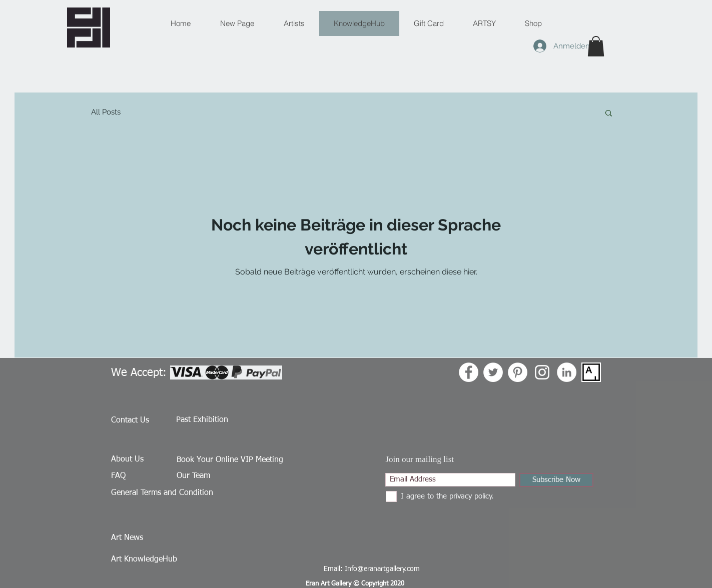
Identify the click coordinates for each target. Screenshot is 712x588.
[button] (596, 46)
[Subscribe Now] (556, 480)
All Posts (106, 112)
